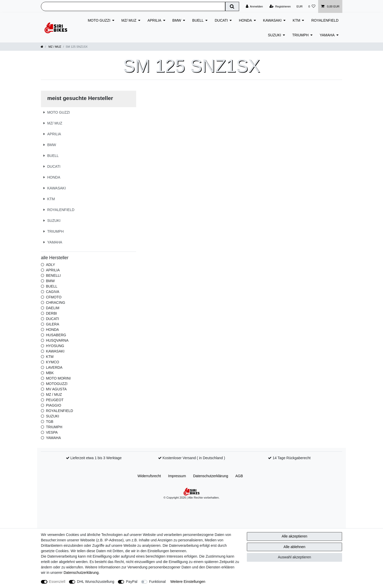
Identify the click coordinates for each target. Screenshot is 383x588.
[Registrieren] (280, 6)
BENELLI (53, 275)
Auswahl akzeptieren (294, 557)
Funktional (157, 582)
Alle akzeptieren (294, 536)
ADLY (50, 265)
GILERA (52, 324)
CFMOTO (54, 297)
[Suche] (232, 6)
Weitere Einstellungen (188, 582)
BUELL (198, 20)
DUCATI (221, 20)
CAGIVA (53, 292)
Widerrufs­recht (149, 476)
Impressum (177, 476)
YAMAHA (327, 35)
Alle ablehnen (295, 547)
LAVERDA (54, 367)
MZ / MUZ (54, 47)
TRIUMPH (300, 35)
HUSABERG (56, 335)
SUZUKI (275, 35)
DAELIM (53, 308)
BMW (177, 20)
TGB (50, 422)
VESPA (52, 432)
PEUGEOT (55, 400)
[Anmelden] (254, 6)
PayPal (132, 582)
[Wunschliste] (312, 6)
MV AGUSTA (56, 389)
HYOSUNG (55, 346)
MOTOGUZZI (57, 384)
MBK (50, 373)
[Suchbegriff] (133, 6)
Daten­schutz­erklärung (211, 476)
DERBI (51, 313)
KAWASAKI (272, 20)
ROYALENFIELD (325, 20)
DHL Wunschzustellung (96, 582)
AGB (239, 476)
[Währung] (300, 6)
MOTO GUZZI (99, 20)
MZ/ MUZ (129, 20)
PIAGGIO (53, 405)
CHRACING (55, 303)
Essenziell (57, 582)
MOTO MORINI (58, 378)
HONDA (245, 20)
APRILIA (154, 20)
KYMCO (52, 362)
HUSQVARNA (57, 340)
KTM (297, 20)
